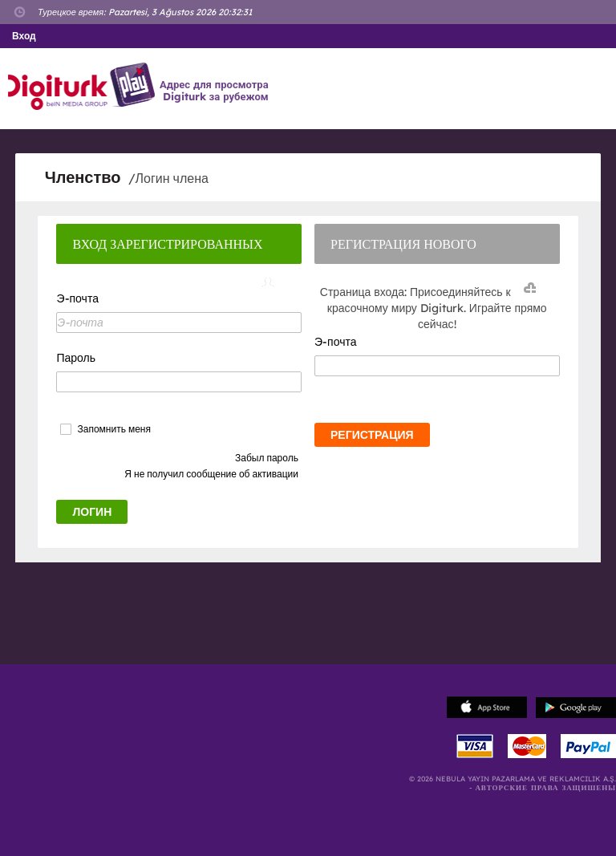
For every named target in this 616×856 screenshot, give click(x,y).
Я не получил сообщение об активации (211, 474)
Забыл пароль (267, 458)
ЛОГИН (92, 512)
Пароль (76, 358)
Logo (84, 87)
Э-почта (77, 298)
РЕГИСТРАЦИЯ (372, 435)
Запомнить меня (113, 429)
